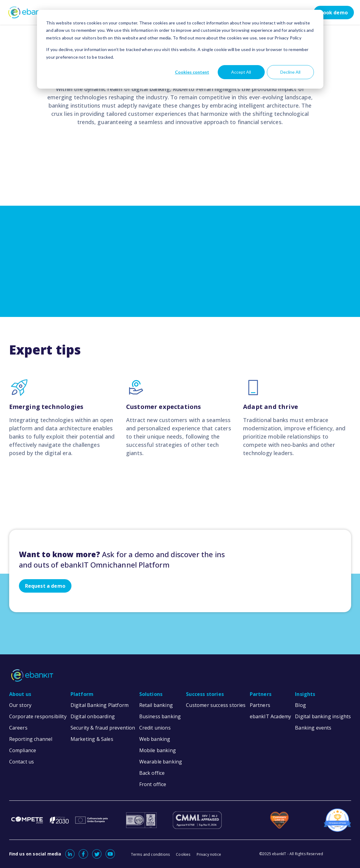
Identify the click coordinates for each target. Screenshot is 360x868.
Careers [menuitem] (18, 728)
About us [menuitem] (20, 694)
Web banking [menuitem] (155, 739)
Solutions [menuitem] (151, 694)
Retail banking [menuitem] (156, 705)
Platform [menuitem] (82, 694)
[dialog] (180, 49)
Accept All (241, 72)
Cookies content (192, 72)
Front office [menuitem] (153, 784)
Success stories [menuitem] (205, 694)
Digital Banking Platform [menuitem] (100, 705)
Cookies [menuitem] (183, 854)
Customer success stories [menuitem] (216, 705)
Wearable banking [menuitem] (161, 762)
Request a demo (45, 586)
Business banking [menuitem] (160, 716)
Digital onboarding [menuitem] (93, 716)
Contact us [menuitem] (22, 762)
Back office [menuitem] (152, 773)
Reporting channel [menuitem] (31, 739)
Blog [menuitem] (300, 705)
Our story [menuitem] (20, 705)
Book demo (334, 13)
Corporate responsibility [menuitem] (38, 716)
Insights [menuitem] (305, 694)
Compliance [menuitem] (23, 750)
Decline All (290, 72)
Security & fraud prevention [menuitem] (103, 728)
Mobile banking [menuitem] (158, 750)
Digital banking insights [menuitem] (323, 716)
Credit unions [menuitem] (155, 728)
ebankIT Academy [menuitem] (271, 716)
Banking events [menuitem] (313, 728)
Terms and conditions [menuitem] (151, 854)
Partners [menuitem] (261, 694)
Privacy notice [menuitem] (209, 854)
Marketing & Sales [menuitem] (92, 739)
